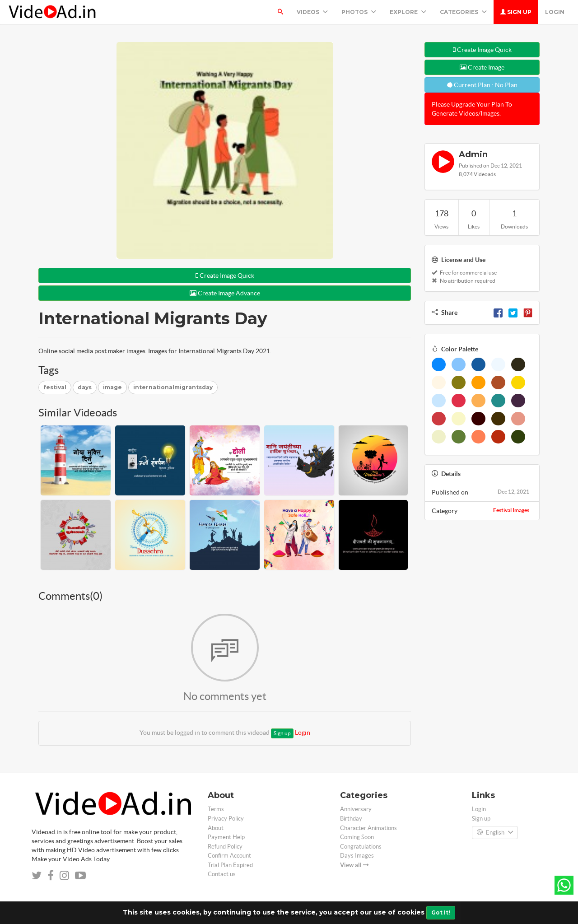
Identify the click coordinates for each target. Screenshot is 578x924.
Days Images (357, 856)
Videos (312, 12)
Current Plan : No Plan (482, 85)
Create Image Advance (225, 293)
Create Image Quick (225, 275)
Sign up (516, 12)
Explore (408, 12)
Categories (463, 12)
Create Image (482, 67)
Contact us (222, 874)
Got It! (441, 912)
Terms (216, 809)
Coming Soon (357, 837)
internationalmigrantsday (173, 387)
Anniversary (356, 809)
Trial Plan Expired (230, 865)
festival (55, 387)
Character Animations (368, 828)
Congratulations (361, 847)
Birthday (351, 819)
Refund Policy (225, 847)
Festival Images (511, 510)
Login (555, 12)
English (495, 833)
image (112, 387)
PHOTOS (359, 12)
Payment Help (226, 837)
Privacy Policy (226, 819)
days (85, 387)
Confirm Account (229, 856)
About (216, 828)
